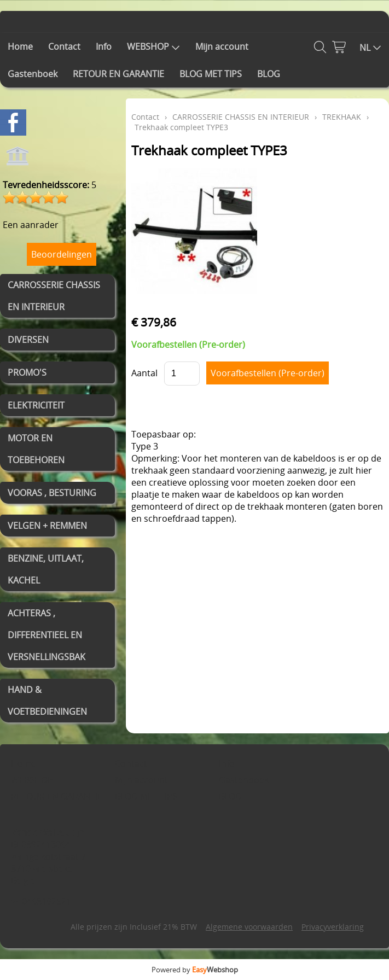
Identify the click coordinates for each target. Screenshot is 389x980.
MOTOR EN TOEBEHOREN (36, 449)
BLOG (269, 74)
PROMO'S (27, 372)
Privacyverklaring (333, 927)
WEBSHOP (153, 46)
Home (20, 46)
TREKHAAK (342, 117)
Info (104, 46)
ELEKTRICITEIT (36, 405)
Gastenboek (33, 74)
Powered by (195, 970)
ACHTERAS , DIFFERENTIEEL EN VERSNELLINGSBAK (47, 635)
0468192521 (47, 901)
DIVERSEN (28, 340)
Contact (64, 46)
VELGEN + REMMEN (47, 526)
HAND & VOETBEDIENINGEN (47, 701)
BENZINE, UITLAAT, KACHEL (46, 569)
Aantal (144, 373)
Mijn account (222, 46)
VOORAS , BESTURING (52, 493)
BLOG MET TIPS (211, 74)
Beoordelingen (62, 254)
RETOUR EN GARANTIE (118, 74)
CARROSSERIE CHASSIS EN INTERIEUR (54, 296)
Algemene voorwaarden (249, 927)
